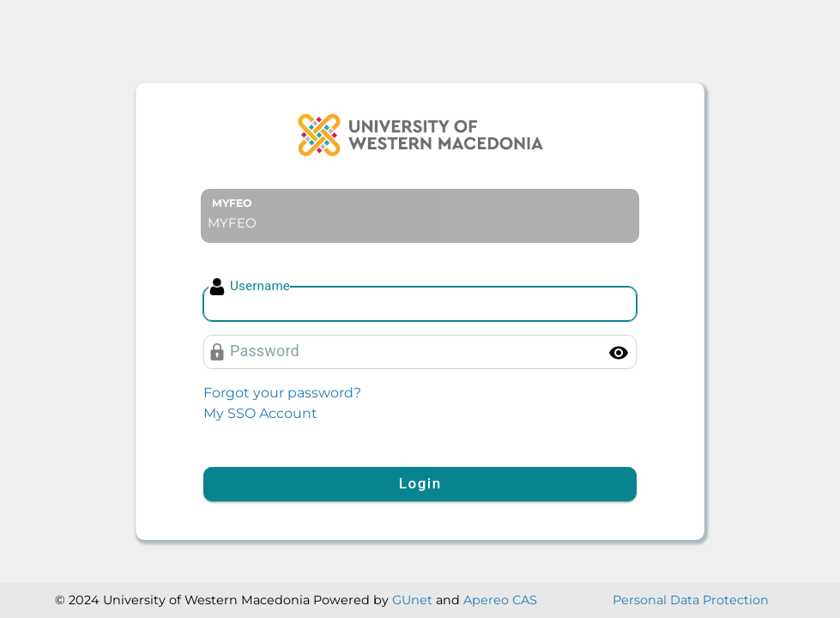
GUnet (412, 600)
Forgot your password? (282, 393)
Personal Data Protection (691, 600)
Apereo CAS (500, 600)
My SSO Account (260, 413)
